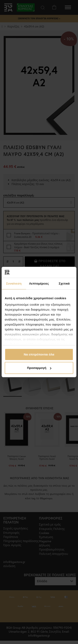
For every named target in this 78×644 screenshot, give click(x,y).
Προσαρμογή (39, 368)
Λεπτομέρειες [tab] (39, 283)
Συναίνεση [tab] (14, 283)
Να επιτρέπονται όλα (39, 354)
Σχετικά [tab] (64, 283)
